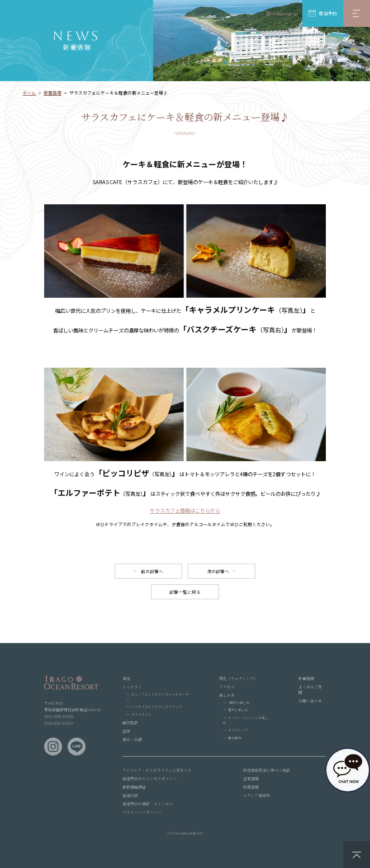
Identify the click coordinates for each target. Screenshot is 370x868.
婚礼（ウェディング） (238, 678)
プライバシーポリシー (142, 812)
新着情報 (306, 678)
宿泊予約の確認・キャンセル (148, 804)
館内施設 (130, 722)
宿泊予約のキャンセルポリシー (150, 778)
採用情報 (251, 787)
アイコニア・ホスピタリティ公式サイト (157, 770)
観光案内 (235, 738)
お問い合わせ (310, 701)
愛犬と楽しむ (238, 710)
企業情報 (251, 778)
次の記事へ (218, 571)
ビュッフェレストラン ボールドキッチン (158, 697)
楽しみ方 (227, 695)
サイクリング (238, 730)
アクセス (227, 687)
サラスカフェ (141, 714)
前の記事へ (152, 571)
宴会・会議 (132, 739)
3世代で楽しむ (239, 703)
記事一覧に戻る (185, 592)
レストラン (132, 687)
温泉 (126, 731)
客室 (126, 678)
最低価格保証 (134, 787)
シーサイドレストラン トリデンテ (157, 707)
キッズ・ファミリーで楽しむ (246, 720)
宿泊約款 (130, 795)
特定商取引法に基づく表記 (267, 770)
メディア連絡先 (257, 795)
